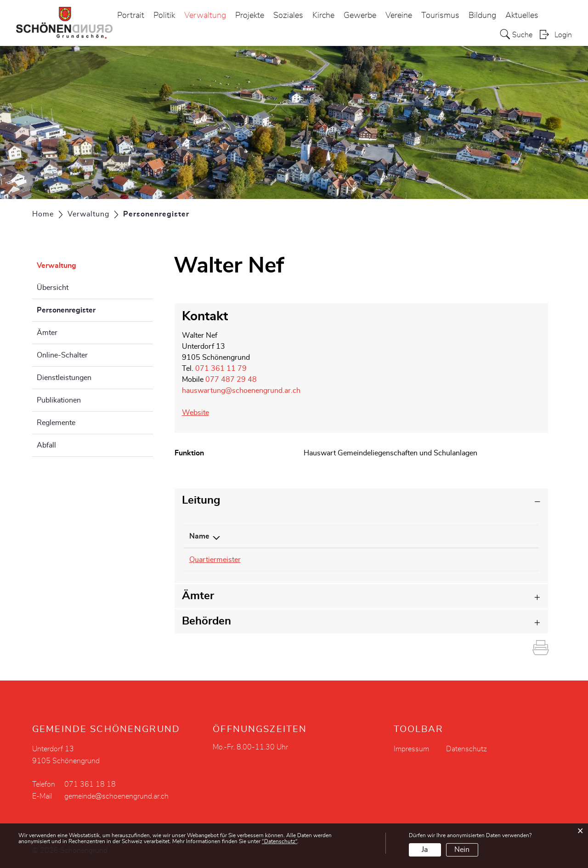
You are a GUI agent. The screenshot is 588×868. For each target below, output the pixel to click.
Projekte (250, 16)
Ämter (47, 333)
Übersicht (53, 288)
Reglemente (56, 423)
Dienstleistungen (64, 378)
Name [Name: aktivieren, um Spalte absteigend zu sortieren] (199, 536)
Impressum (411, 749)
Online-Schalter (62, 355)
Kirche (323, 16)
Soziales (288, 16)
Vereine (399, 16)
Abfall (46, 445)
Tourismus (440, 16)
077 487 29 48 (231, 380)
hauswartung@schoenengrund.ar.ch (241, 391)
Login (563, 35)
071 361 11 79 (221, 369)
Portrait (131, 16)
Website (200, 413)
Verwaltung (205, 16)
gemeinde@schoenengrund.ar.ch (116, 796)
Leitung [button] (201, 500)
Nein (462, 850)
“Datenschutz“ (280, 841)
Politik (164, 16)
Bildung (482, 16)
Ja (425, 850)
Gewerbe (360, 16)
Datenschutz (466, 749)
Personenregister (89, 309)
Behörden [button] (206, 621)
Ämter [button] (198, 596)
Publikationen (59, 400)
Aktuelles (522, 16)
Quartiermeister (215, 560)
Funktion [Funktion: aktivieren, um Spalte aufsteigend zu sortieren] (419, 536)
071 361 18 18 (90, 784)
